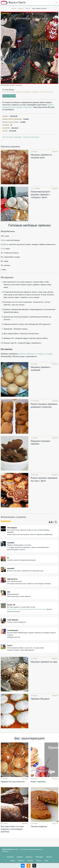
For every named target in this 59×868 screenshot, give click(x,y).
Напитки (21, 861)
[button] (56, 3)
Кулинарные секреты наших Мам (13, 2)
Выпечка (10, 857)
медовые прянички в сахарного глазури (35, 354)
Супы (46, 861)
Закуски (49, 857)
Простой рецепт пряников (12, 137)
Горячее (20, 857)
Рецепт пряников (9, 96)
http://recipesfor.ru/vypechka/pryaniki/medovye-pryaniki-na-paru (27, 609)
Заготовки (39, 857)
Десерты (29, 857)
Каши (13, 861)
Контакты (5, 851)
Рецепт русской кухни (31, 137)
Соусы (39, 861)
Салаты (30, 861)
